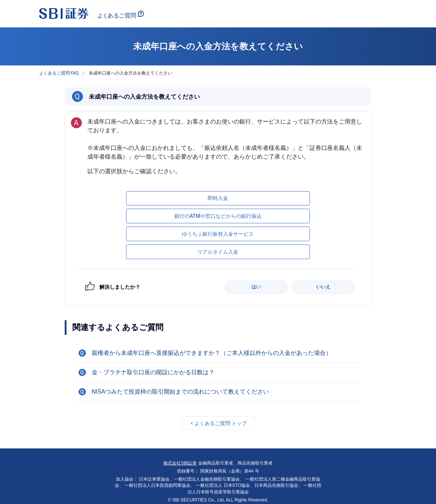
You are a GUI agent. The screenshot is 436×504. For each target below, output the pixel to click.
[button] (218, 353)
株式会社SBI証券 (180, 463)
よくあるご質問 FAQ (59, 73)
